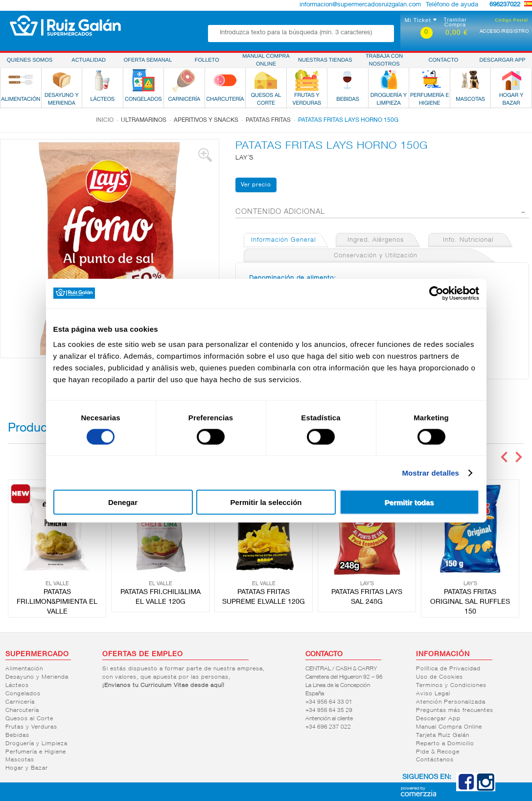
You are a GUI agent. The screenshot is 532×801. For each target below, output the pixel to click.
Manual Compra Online (449, 727)
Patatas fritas (268, 120)
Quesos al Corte (29, 719)
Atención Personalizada (451, 702)
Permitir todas (409, 502)
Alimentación (24, 669)
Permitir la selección (266, 502)
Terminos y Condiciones (451, 686)
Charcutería (22, 710)
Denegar (123, 502)
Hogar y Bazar (27, 768)
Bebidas (17, 735)
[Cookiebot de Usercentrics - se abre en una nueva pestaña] (436, 293)
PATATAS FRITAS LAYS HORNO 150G (348, 120)
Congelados (23, 694)
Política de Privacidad (448, 669)
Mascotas (20, 760)
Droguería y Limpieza (36, 744)
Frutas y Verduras (31, 727)
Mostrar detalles (430, 472)
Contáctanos (435, 760)
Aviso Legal (433, 694)
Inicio (105, 120)
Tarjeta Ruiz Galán (443, 735)
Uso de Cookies (439, 677)
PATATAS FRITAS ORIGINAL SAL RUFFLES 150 (470, 602)
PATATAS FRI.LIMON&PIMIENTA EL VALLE (57, 602)
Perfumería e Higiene (36, 752)
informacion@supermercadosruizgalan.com (360, 5)
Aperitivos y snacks (206, 120)
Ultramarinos (144, 120)
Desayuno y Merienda (37, 677)
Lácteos (17, 686)
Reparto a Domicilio (445, 744)
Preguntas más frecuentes (455, 710)
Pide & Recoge (438, 752)
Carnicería (20, 702)
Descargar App (438, 719)
